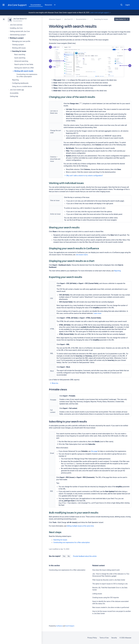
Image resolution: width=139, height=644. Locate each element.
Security (114, 638)
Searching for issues (19, 51)
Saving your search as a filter (24, 68)
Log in (128, 5)
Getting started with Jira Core (20, 31)
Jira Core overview (16, 25)
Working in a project (17, 38)
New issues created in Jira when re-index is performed (111, 607)
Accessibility (14, 93)
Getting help (14, 96)
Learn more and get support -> (100, 13)
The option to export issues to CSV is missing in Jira (110, 584)
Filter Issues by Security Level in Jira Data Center (109, 580)
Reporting (15, 80)
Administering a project (18, 35)
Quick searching (20, 58)
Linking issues (97, 594)
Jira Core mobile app (17, 90)
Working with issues (19, 48)
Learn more (97, 313)
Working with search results (24, 71)
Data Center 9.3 (122, 19)
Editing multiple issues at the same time (80, 526)
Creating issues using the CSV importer (106, 598)
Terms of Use (104, 638)
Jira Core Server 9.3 (20, 19)
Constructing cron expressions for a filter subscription (72, 542)
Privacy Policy (92, 638)
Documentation (36, 5)
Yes (64, 556)
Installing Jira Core (16, 28)
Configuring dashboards (20, 83)
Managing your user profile (21, 41)
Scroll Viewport (70, 626)
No (69, 556)
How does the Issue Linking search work (106, 570)
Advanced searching (21, 61)
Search (121, 5)
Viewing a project (18, 45)
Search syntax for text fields (24, 64)
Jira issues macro (82, 255)
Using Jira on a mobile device (22, 86)
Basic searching (20, 55)
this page (94, 451)
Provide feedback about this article (85, 556)
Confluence (59, 626)
